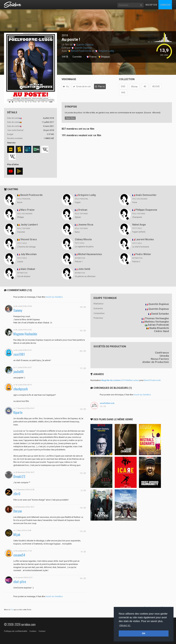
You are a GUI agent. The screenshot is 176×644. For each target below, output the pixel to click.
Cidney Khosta (83, 239)
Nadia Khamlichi (159, 328)
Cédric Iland (161, 331)
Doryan (18, 511)
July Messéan (28, 254)
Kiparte (18, 412)
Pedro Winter (143, 254)
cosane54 (19, 555)
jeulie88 (19, 372)
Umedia (164, 356)
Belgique (104, 57)
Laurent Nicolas (145, 239)
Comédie (77, 57)
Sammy (18, 310)
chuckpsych (21, 389)
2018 (65, 35)
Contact (42, 631)
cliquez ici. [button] (125, 625)
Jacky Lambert (29, 225)
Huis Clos (70, 118)
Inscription (151, 5)
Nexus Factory (160, 359)
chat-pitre (20, 582)
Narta (77, 232)
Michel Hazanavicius (90, 254)
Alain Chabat (28, 269)
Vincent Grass (29, 239)
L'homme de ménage (26, 247)
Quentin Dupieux (85, 45)
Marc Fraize (27, 210)
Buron (20, 202)
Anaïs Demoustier (146, 195)
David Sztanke (160, 314)
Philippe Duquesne (146, 210)
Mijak (17, 535)
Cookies (33, 631)
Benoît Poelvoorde (81, 51)
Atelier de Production (156, 362)
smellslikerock (107, 403)
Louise (20, 262)
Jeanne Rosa (86, 225)
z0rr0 (17, 494)
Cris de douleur (24, 276)
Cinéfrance (162, 353)
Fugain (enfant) (139, 232)
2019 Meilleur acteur (120, 380)
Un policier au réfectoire (85, 276)
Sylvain (78, 217)
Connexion (165, 5)
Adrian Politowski (158, 325)
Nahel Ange (139, 225)
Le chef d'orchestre (141, 247)
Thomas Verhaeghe (157, 318)
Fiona (135, 202)
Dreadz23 (19, 476)
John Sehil (84, 269)
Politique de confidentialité (16, 631)
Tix (12, 610)
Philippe (21, 217)
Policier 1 (79, 262)
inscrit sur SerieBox (54, 297)
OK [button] (144, 633)
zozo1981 (19, 354)
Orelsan (83, 210)
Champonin (137, 217)
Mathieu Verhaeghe (157, 322)
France (91, 57)
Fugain (78, 202)
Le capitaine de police (84, 247)
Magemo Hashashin (25, 334)
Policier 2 (136, 262)
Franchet (21, 232)
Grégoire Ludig (106, 51)
